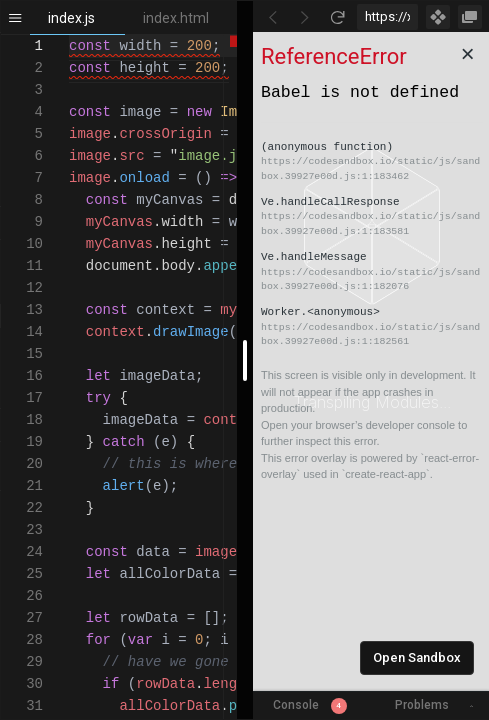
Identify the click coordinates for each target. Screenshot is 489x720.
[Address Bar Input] (388, 17)
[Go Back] (273, 17)
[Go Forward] (305, 17)
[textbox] (69, 35)
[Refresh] (337, 17)
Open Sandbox (417, 657)
